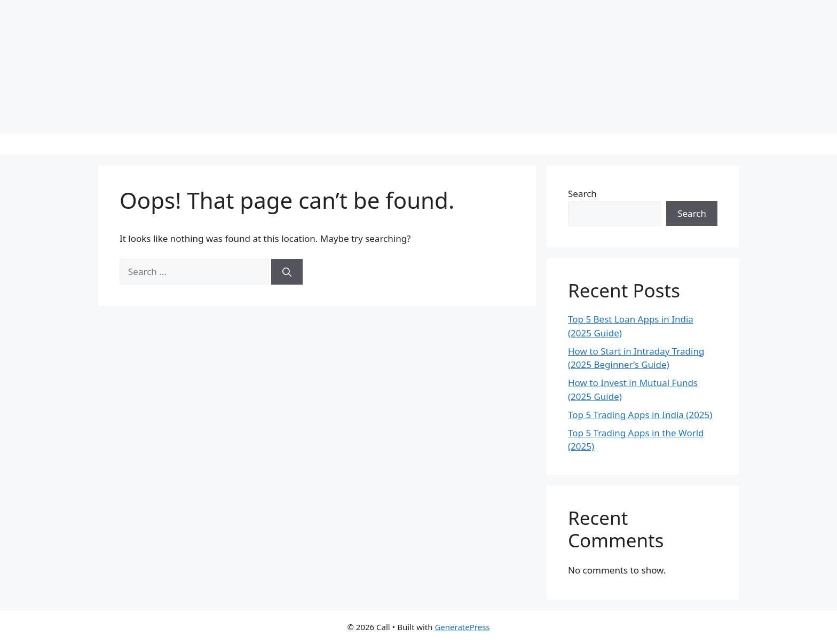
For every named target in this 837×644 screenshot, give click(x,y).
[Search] (287, 272)
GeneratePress (462, 627)
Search (582, 194)
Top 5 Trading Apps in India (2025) (640, 415)
